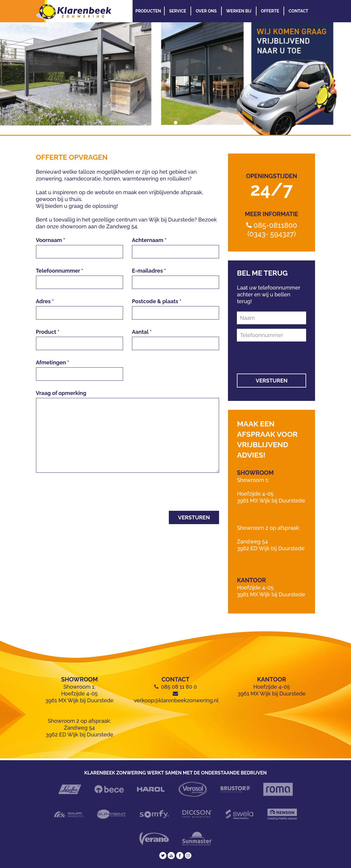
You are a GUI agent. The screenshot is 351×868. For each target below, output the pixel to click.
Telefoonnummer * (60, 271)
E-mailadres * (149, 271)
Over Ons (206, 11)
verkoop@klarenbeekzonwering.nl (176, 700)
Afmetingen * (53, 362)
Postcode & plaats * (157, 301)
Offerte (270, 11)
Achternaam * (149, 240)
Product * (48, 332)
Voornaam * (51, 240)
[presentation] (81, 495)
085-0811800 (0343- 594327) (272, 230)
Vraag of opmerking (61, 393)
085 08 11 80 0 (179, 687)
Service (178, 11)
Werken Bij (239, 11)
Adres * (45, 301)
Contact (298, 11)
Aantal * (142, 332)
